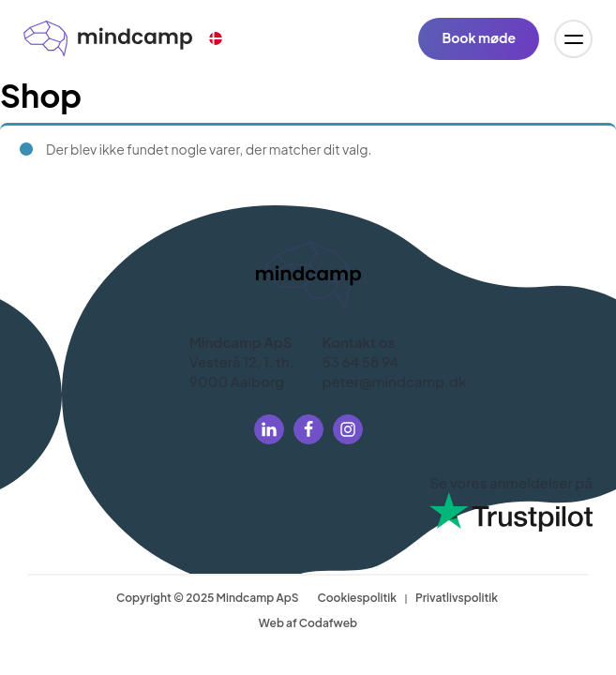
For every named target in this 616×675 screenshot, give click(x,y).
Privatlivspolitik (457, 598)
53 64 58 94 (361, 361)
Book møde (479, 37)
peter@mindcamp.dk (395, 381)
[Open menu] (573, 39)
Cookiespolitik (357, 598)
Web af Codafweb (308, 623)
